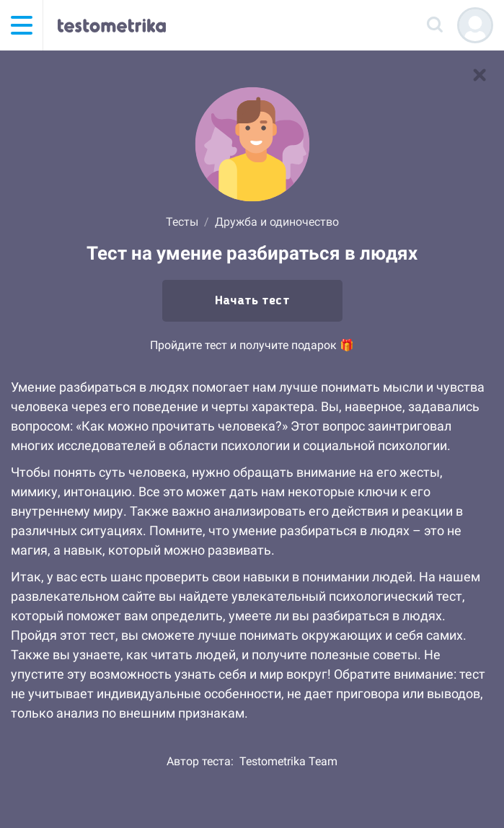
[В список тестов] (479, 75)
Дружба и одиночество (277, 222)
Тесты (182, 222)
